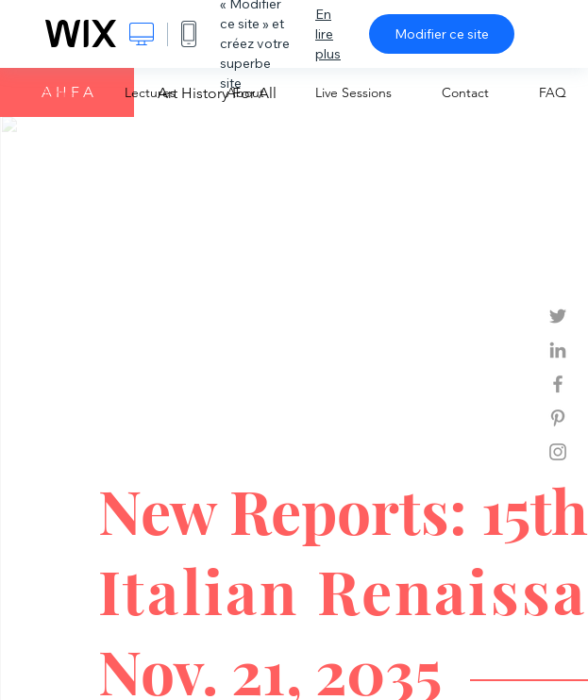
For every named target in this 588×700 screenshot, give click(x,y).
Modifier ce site (442, 34)
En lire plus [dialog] (328, 34)
